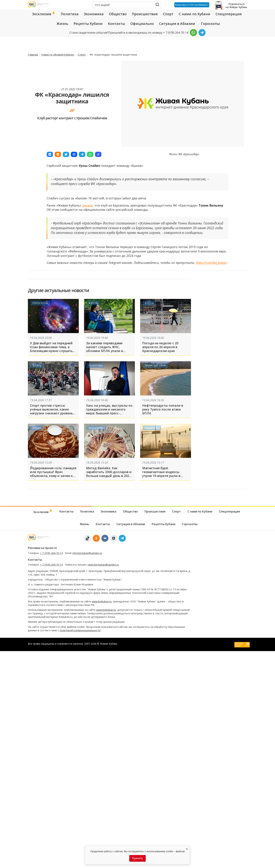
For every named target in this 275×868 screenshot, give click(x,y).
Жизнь (62, 24)
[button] (50, 154)
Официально (142, 24)
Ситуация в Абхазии (177, 24)
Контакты (116, 24)
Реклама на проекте (42, 548)
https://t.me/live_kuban (211, 263)
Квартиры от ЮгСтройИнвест (192, 5)
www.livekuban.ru (102, 601)
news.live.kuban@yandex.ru (103, 565)
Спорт (168, 14)
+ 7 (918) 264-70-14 (51, 553)
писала (87, 205)
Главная (33, 54)
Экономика (94, 14)
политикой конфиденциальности (80, 630)
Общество (118, 14)
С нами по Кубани (194, 14)
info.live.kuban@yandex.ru (87, 553)
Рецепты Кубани (88, 24)
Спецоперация (229, 14)
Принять (138, 858)
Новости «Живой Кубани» (58, 54)
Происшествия (145, 14)
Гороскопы (210, 24)
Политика (70, 14)
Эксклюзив (44, 14)
